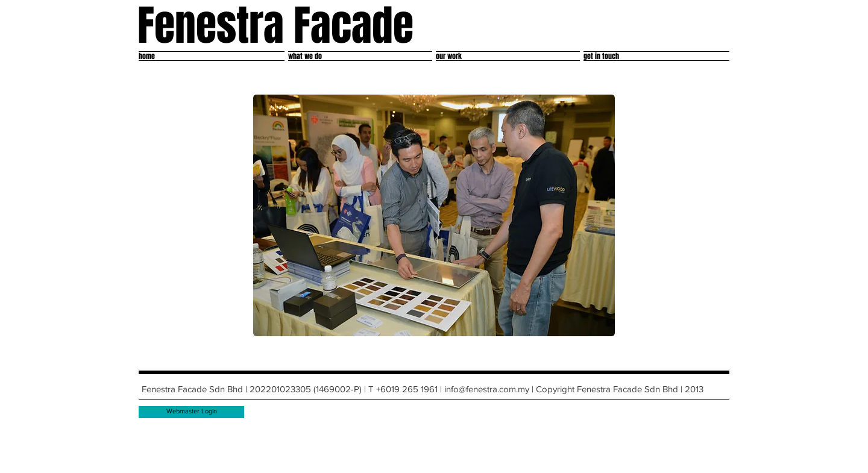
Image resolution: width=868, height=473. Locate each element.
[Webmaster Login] (192, 412)
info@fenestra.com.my (487, 389)
